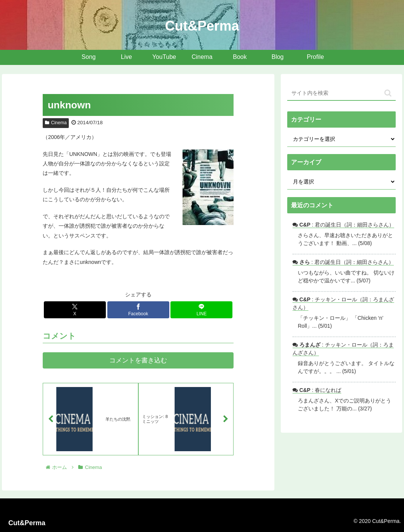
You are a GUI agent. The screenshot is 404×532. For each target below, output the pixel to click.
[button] (388, 93)
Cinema (56, 123)
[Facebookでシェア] (138, 310)
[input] (341, 93)
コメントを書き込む (138, 360)
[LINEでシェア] (201, 310)
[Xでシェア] (75, 310)
